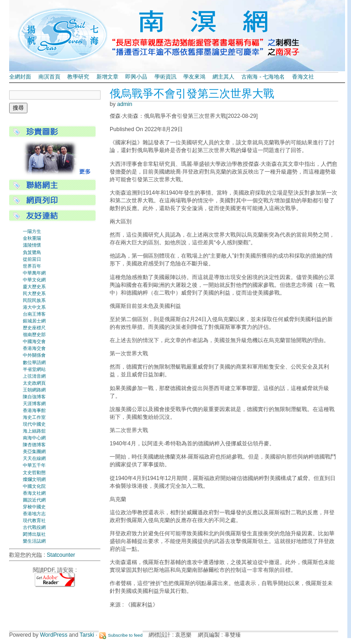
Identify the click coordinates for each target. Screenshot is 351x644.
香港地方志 (34, 514)
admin (125, 104)
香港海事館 (34, 410)
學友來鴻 (194, 77)
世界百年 (32, 266)
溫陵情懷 (32, 245)
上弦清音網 (34, 376)
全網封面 (20, 77)
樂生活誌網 (34, 541)
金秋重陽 (32, 238)
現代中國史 (34, 424)
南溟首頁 (49, 77)
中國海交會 (34, 341)
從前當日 (32, 259)
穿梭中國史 (34, 507)
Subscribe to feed (125, 635)
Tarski (87, 635)
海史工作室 (34, 417)
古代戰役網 (34, 527)
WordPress (54, 635)
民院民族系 (34, 300)
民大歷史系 (34, 293)
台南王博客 (34, 314)
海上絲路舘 (34, 431)
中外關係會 (34, 355)
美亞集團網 (34, 451)
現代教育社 (34, 520)
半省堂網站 (34, 369)
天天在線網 (34, 458)
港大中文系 (34, 307)
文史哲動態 (34, 472)
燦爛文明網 (34, 479)
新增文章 (107, 77)
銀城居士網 (34, 321)
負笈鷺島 (32, 252)
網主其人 (223, 77)
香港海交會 (34, 348)
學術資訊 (165, 77)
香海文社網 (34, 493)
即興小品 (136, 77)
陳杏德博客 (34, 445)
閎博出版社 (34, 534)
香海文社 (303, 77)
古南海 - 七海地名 (263, 77)
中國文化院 (34, 486)
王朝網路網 (34, 390)
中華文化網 (34, 280)
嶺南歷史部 (34, 335)
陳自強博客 (34, 397)
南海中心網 (34, 438)
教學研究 (78, 77)
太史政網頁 (34, 383)
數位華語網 (34, 362)
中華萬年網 (34, 273)
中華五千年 (34, 465)
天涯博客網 (34, 404)
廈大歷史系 (34, 287)
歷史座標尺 (34, 328)
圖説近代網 (34, 500)
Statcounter (61, 555)
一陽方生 (32, 231)
